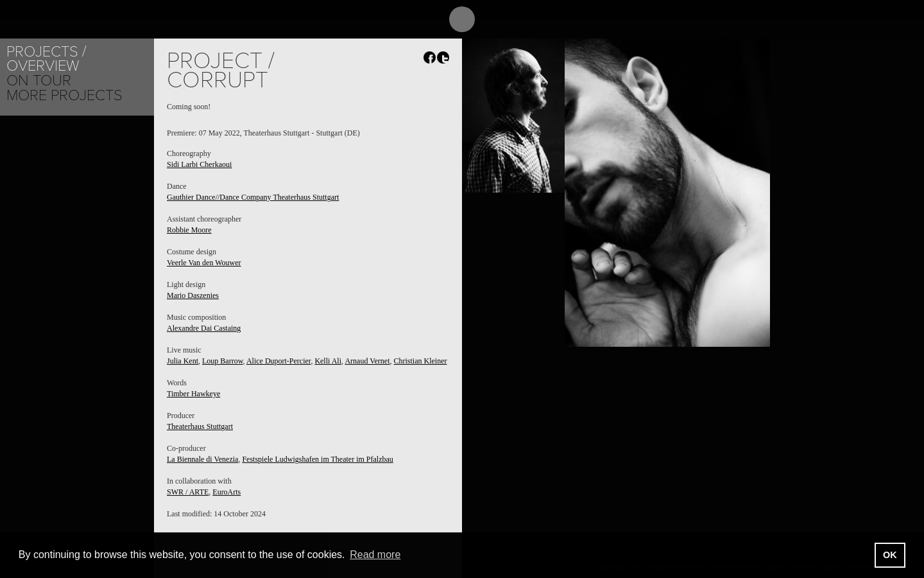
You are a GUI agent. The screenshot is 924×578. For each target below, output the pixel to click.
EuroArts (227, 492)
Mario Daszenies (193, 295)
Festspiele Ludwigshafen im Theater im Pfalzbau (317, 459)
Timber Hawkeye (193, 394)
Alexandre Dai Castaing (204, 328)
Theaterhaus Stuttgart (200, 426)
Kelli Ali (328, 361)
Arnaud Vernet (367, 361)
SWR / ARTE (188, 492)
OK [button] (890, 555)
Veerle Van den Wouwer (204, 263)
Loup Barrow (223, 361)
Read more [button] (375, 555)
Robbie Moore (189, 230)
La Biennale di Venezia (202, 459)
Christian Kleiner (420, 361)
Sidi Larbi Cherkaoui (199, 164)
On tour (39, 81)
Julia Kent (183, 361)
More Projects (64, 95)
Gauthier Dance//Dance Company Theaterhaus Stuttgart (253, 197)
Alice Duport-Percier (278, 361)
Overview (43, 66)
